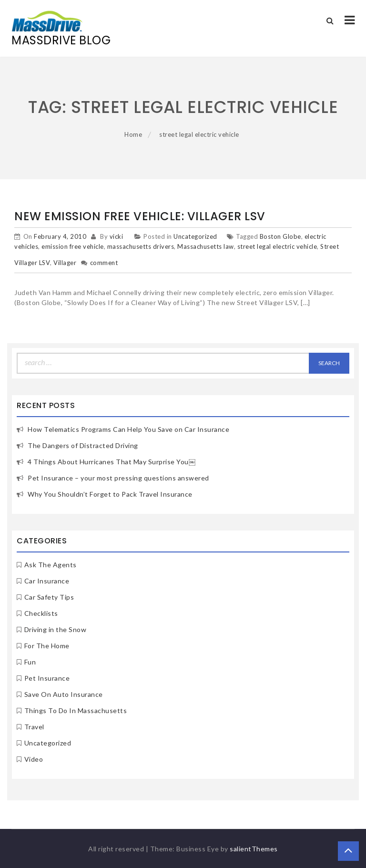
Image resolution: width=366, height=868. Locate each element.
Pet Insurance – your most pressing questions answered (118, 478)
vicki (117, 236)
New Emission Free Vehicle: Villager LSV (140, 216)
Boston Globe (280, 236)
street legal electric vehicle (277, 246)
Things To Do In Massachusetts (76, 710)
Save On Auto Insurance (64, 694)
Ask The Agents (51, 565)
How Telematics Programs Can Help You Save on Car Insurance (128, 429)
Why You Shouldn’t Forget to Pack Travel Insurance (110, 494)
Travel (34, 727)
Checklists (41, 613)
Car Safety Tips (49, 597)
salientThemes (254, 849)
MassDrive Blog (61, 40)
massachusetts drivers (141, 246)
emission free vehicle (73, 246)
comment (104, 263)
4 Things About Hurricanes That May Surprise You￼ (112, 462)
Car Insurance (47, 581)
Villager (65, 263)
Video (34, 759)
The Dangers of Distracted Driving (83, 445)
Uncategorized (195, 236)
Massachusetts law (206, 246)
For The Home (47, 646)
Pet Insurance (47, 678)
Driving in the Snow (56, 629)
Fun (30, 662)
